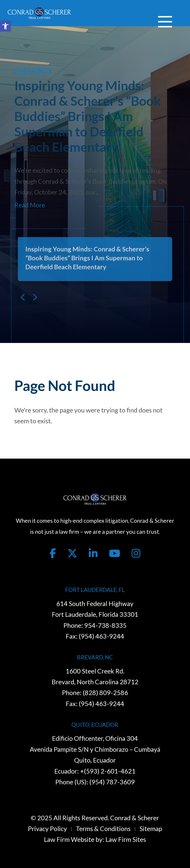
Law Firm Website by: (74, 839)
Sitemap (151, 829)
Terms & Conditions (103, 829)
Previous (23, 297)
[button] (5, 26)
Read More (30, 205)
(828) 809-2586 (105, 693)
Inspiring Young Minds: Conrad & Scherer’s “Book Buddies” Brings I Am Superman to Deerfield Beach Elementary (88, 116)
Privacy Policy (47, 829)
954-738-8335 (105, 625)
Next (35, 297)
